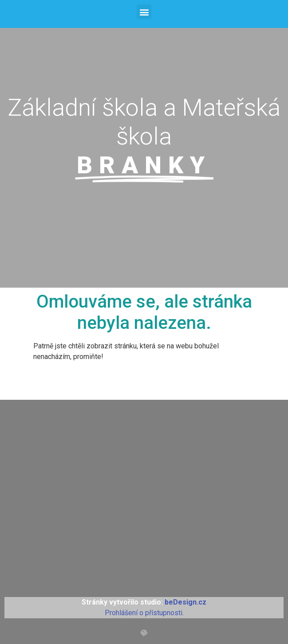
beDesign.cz (185, 602)
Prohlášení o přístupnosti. (144, 613)
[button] (144, 12)
